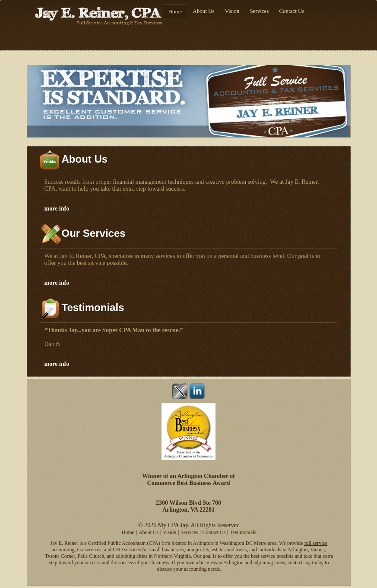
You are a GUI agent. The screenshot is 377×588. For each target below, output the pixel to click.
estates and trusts (229, 550)
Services (259, 11)
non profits (198, 550)
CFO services (127, 550)
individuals (270, 550)
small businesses (167, 550)
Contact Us (291, 11)
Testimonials (243, 532)
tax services (89, 550)
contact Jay (299, 563)
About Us (203, 11)
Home (175, 11)
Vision (232, 11)
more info (57, 209)
